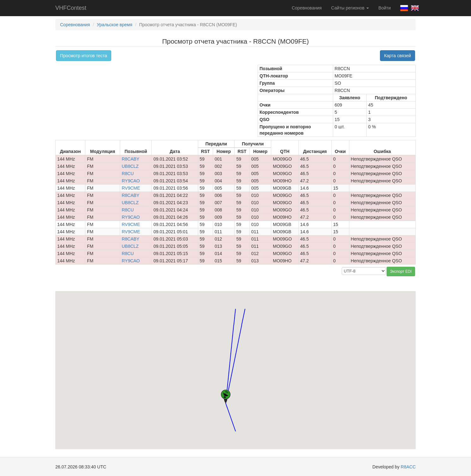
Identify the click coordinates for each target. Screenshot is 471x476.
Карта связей (398, 56)
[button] (235, 303)
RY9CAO (131, 181)
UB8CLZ (130, 166)
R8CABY (131, 159)
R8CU (128, 174)
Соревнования (307, 8)
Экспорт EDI (401, 272)
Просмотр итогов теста (84, 56)
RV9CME (131, 188)
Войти (385, 8)
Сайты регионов (350, 8)
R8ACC (408, 467)
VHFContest (71, 8)
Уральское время (114, 25)
